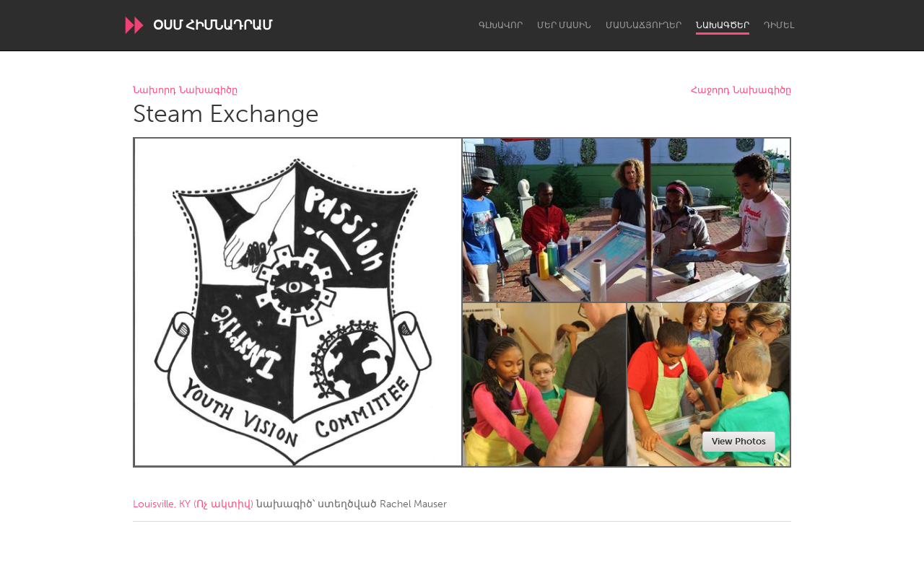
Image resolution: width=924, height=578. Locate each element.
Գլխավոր (501, 25)
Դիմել (779, 25)
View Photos (739, 441)
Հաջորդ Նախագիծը (741, 91)
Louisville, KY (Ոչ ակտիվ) (193, 504)
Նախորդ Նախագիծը (185, 91)
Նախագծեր (723, 25)
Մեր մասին (564, 25)
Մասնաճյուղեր (644, 25)
